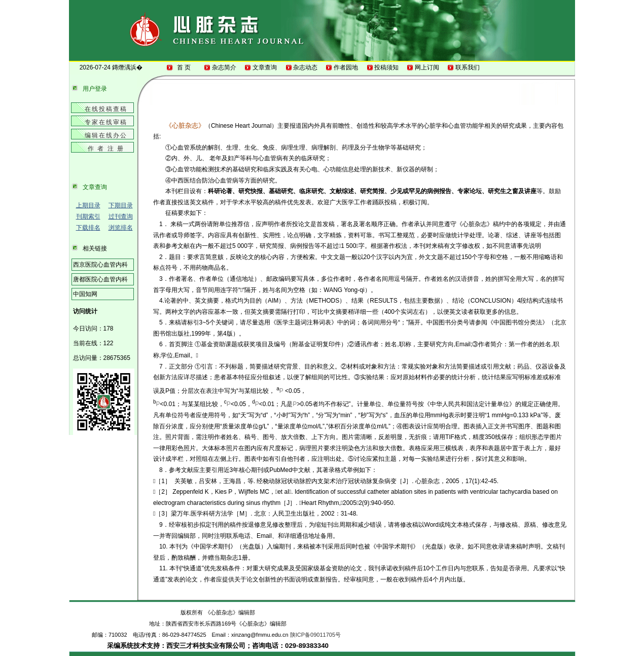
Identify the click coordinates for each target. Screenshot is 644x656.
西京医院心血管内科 (100, 265)
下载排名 (88, 228)
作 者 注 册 (106, 149)
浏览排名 (121, 228)
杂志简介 (224, 67)
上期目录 (88, 205)
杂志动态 (306, 67)
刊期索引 (88, 216)
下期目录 (121, 205)
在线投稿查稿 (106, 109)
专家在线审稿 (106, 122)
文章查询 (265, 67)
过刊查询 (121, 216)
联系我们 (468, 67)
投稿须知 (387, 67)
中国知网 (85, 294)
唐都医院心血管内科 (100, 279)
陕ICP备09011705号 (315, 635)
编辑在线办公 (106, 135)
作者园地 (346, 67)
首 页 (184, 67)
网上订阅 (427, 67)
